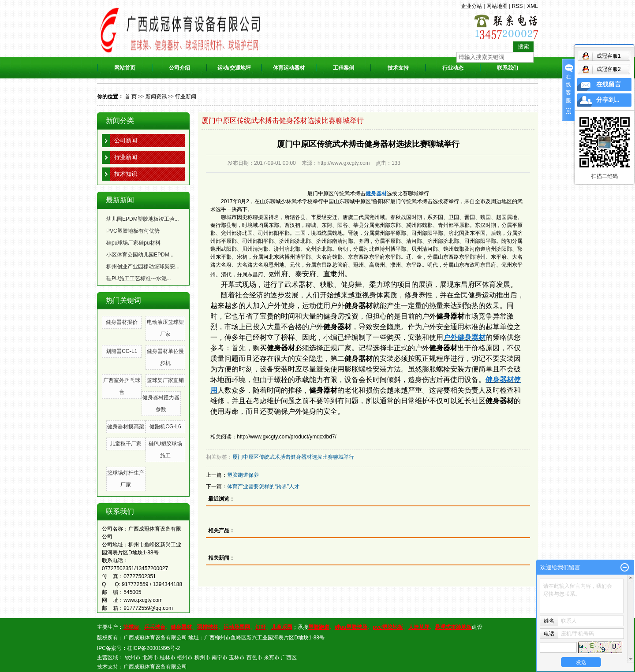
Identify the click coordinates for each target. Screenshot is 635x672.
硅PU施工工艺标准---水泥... (139, 278)
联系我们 (508, 68)
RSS (517, 6)
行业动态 (453, 68)
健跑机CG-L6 (165, 427)
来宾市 (272, 657)
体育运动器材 (289, 68)
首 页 (131, 97)
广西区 (289, 657)
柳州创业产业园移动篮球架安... (143, 267)
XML (532, 6)
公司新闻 (126, 140)
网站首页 (125, 68)
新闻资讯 (156, 97)
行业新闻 (186, 97)
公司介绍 (179, 68)
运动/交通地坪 (234, 68)
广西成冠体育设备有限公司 (155, 667)
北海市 (150, 657)
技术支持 (398, 68)
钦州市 (133, 657)
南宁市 (220, 657)
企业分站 (471, 6)
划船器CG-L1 (121, 351)
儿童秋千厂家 (126, 444)
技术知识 (126, 174)
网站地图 (497, 6)
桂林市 (168, 657)
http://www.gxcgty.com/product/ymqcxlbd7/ (287, 437)
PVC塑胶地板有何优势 (133, 231)
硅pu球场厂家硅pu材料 (133, 243)
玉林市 (237, 657)
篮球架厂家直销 (165, 380)
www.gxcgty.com (143, 600)
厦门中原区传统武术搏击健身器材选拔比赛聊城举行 (293, 457)
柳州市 (202, 657)
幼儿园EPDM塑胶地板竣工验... (143, 219)
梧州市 (185, 657)
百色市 (254, 657)
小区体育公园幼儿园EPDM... (140, 255)
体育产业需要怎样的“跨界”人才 (263, 486)
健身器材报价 (122, 322)
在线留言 (609, 84)
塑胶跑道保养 (243, 475)
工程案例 (344, 68)
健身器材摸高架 (126, 427)
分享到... (608, 100)
